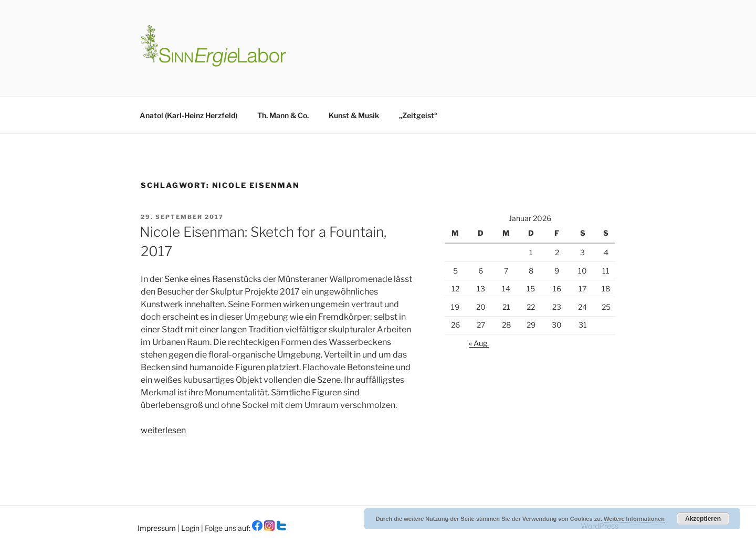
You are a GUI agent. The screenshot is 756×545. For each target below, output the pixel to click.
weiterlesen (163, 430)
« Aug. (479, 343)
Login (191, 528)
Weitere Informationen (634, 519)
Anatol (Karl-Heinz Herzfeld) (188, 115)
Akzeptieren (703, 519)
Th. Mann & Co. (283, 115)
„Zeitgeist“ (418, 115)
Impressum (157, 528)
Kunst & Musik (354, 115)
